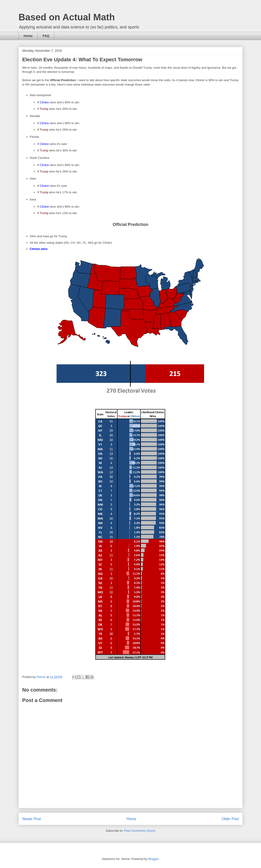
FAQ (46, 36)
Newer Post (32, 819)
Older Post (230, 819)
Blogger (153, 859)
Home (28, 36)
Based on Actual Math (67, 17)
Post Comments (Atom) (140, 831)
